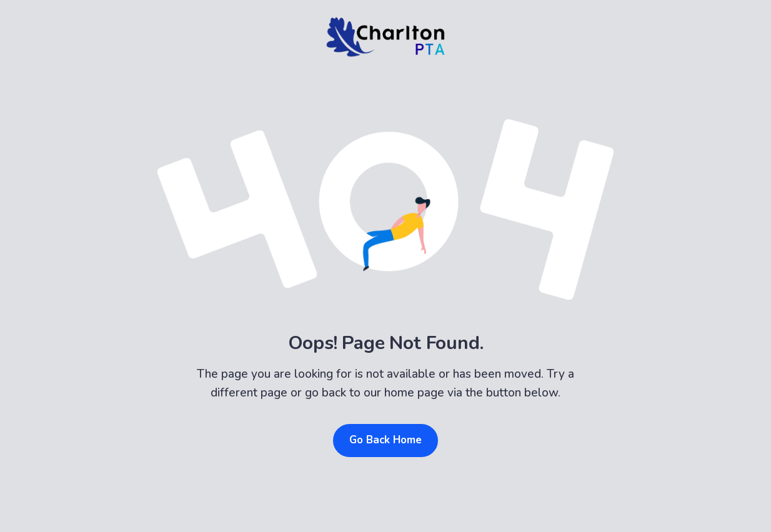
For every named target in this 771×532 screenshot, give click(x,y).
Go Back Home (385, 440)
